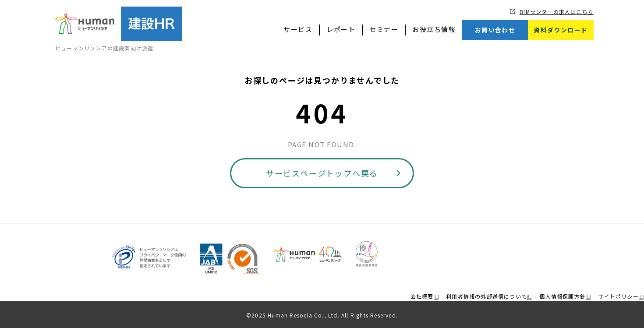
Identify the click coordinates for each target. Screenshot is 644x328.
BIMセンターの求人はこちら (557, 12)
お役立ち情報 (434, 29)
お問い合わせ (495, 30)
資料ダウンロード (561, 30)
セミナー (384, 29)
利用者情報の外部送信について (487, 296)
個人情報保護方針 (563, 296)
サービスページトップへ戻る (322, 173)
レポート (341, 29)
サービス (298, 29)
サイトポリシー (619, 296)
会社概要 (422, 296)
